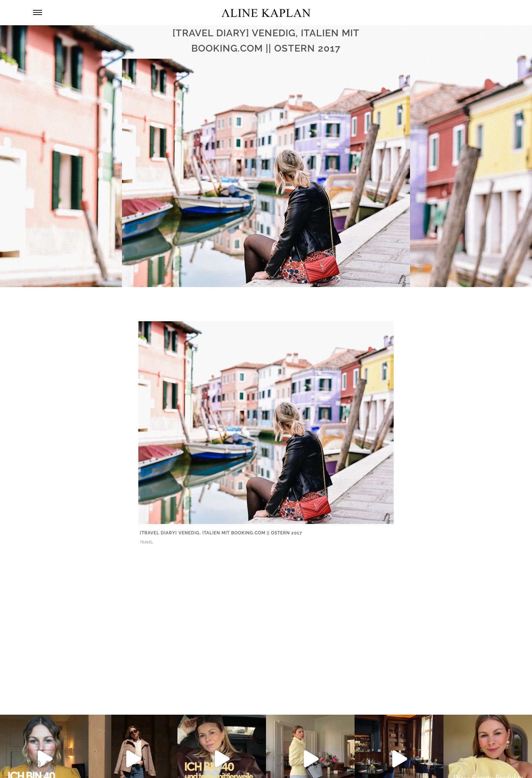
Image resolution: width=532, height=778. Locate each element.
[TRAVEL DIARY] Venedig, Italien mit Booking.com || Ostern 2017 (221, 533)
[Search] (37, 742)
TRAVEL (147, 542)
